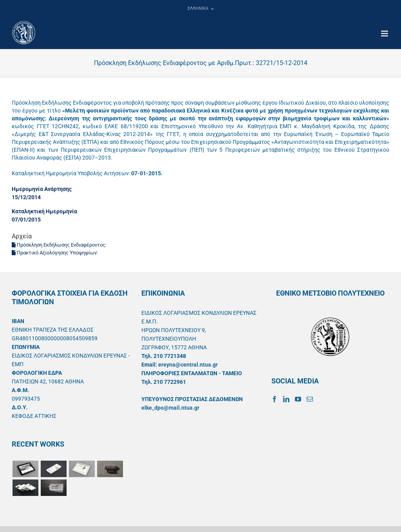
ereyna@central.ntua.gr (188, 365)
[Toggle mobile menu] (385, 34)
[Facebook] (275, 399)
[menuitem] (200, 9)
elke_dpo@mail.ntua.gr (170, 408)
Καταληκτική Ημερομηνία (44, 211)
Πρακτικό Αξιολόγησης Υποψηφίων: (55, 253)
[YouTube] (298, 399)
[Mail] (310, 399)
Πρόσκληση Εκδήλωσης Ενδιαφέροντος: (60, 245)
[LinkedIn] (286, 399)
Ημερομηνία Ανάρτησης (42, 189)
